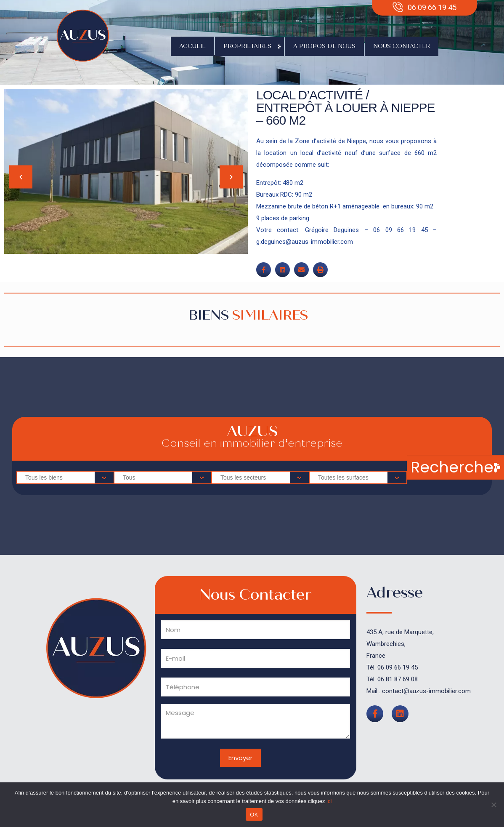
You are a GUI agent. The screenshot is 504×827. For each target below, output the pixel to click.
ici (329, 801)
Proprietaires (249, 46)
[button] (21, 177)
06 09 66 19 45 (398, 667)
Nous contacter (402, 46)
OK (254, 815)
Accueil (192, 46)
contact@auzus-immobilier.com (426, 691)
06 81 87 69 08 (398, 679)
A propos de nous (324, 46)
